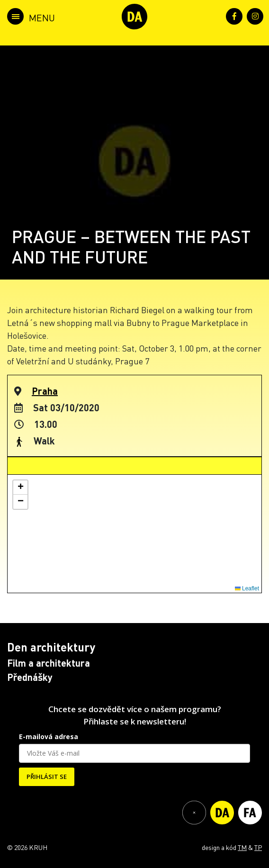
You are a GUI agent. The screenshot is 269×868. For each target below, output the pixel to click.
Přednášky (30, 677)
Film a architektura (49, 663)
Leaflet (247, 588)
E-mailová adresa (49, 737)
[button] (20, 488)
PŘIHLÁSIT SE (47, 777)
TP (258, 847)
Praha (45, 391)
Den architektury (51, 647)
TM (242, 847)
